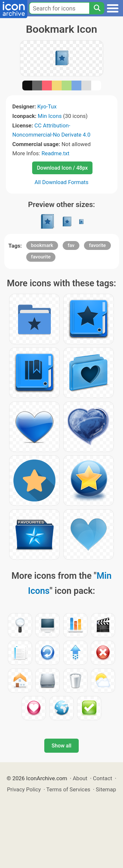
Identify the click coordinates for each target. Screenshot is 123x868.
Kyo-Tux (47, 106)
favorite (97, 245)
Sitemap (106, 789)
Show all (61, 746)
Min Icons (50, 116)
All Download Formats (61, 182)
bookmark (42, 245)
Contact (102, 778)
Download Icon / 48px (62, 168)
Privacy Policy (24, 789)
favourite (41, 257)
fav (71, 245)
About (80, 778)
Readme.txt (55, 153)
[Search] (97, 8)
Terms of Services (68, 789)
